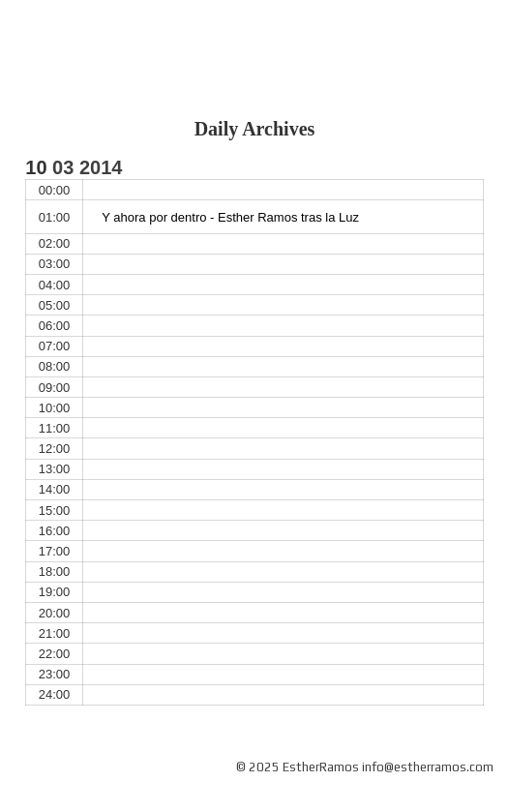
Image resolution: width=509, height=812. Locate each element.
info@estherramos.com (428, 767)
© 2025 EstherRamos (298, 767)
